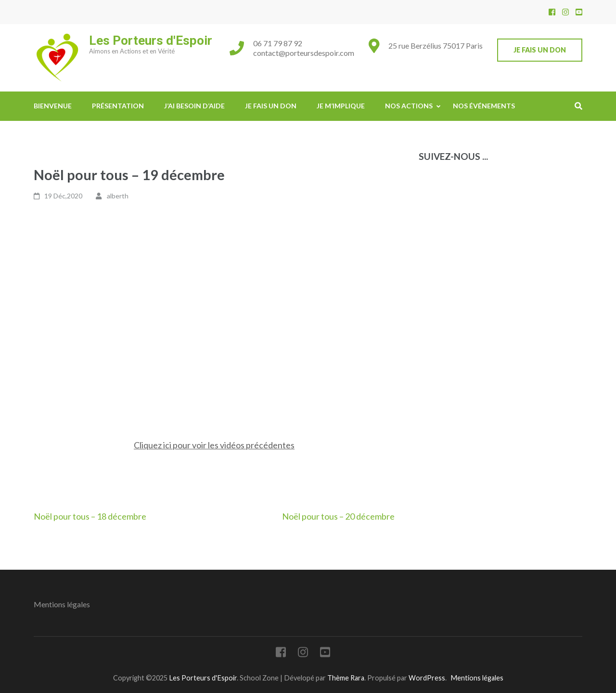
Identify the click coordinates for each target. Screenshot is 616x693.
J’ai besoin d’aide (194, 106)
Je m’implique (341, 106)
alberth (118, 196)
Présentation (118, 106)
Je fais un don (540, 50)
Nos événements (484, 106)
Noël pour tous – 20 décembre (338, 516)
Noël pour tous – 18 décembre (90, 516)
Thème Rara (346, 678)
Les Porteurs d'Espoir (151, 40)
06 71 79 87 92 (278, 43)
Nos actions (409, 106)
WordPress (427, 678)
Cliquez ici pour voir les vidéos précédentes (214, 445)
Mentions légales (62, 604)
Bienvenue (53, 106)
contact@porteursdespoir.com (304, 53)
